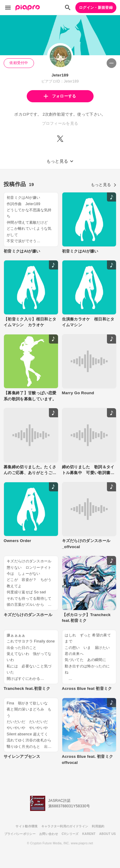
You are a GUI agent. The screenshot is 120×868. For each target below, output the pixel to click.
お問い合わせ (49, 834)
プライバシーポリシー (20, 834)
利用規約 (98, 826)
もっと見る (104, 185)
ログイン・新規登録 (96, 8)
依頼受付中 (19, 63)
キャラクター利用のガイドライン (65, 826)
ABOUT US (107, 834)
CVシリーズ (70, 834)
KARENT (89, 834)
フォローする (60, 96)
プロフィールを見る (60, 123)
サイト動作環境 (26, 826)
